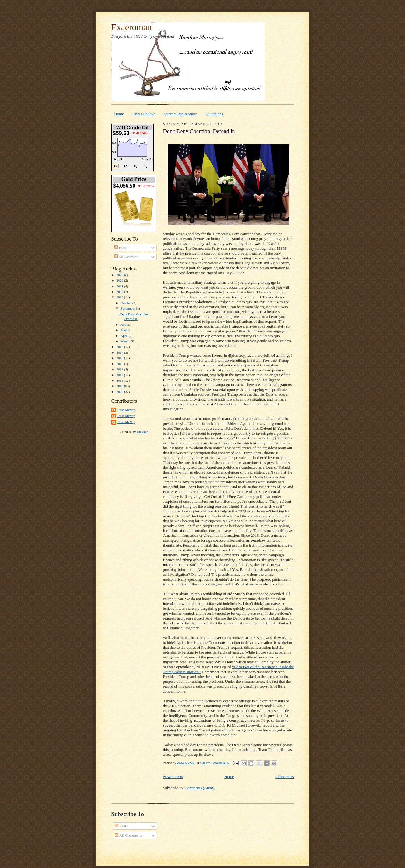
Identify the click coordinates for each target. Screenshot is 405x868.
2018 (120, 347)
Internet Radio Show (180, 114)
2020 (120, 292)
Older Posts (285, 777)
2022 (120, 280)
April (124, 336)
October (126, 303)
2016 (120, 358)
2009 (120, 392)
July (124, 325)
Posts (120, 248)
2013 (120, 369)
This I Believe (144, 114)
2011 (120, 380)
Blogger (142, 432)
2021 (120, 286)
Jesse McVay (126, 410)
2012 (120, 375)
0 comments (221, 763)
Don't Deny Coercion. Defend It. (199, 131)
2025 (120, 275)
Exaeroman (132, 27)
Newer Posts (173, 777)
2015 (120, 364)
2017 (120, 352)
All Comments (127, 257)
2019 (120, 297)
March (125, 341)
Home (119, 114)
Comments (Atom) (200, 788)
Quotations (214, 114)
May (124, 330)
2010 (120, 386)
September (128, 308)
